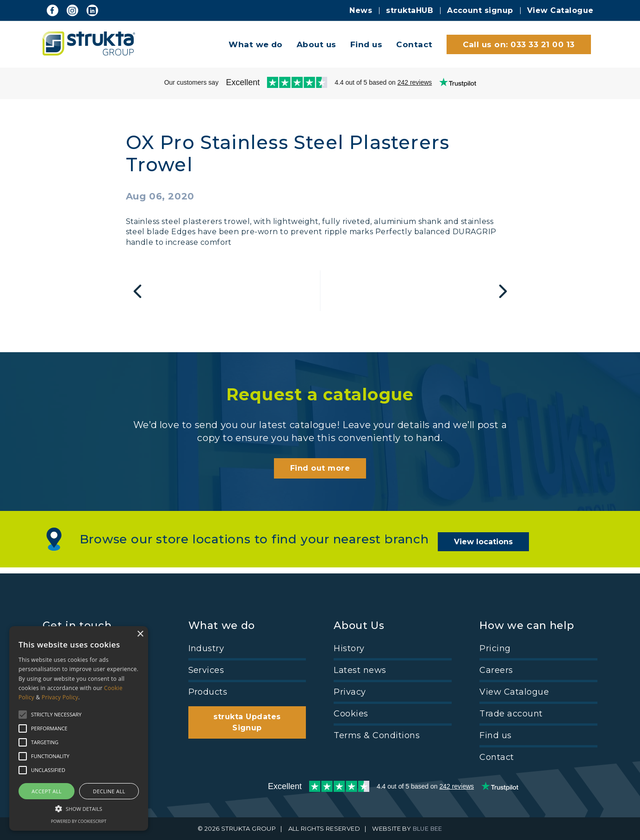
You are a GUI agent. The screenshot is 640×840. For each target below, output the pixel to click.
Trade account (511, 714)
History (349, 648)
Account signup (480, 10)
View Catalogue (560, 10)
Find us (366, 44)
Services (206, 670)
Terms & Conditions (377, 735)
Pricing (495, 648)
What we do (256, 44)
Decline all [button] (109, 791)
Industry (206, 648)
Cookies (351, 714)
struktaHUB (410, 10)
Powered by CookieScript (79, 821)
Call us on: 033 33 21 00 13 (519, 44)
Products (208, 692)
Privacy (350, 692)
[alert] (79, 728)
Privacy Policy (60, 697)
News (361, 10)
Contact (414, 44)
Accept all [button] (47, 791)
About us (317, 44)
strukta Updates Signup (247, 722)
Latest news (360, 670)
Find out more (320, 475)
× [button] (140, 634)
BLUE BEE (427, 829)
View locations (488, 545)
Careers (496, 670)
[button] (79, 808)
